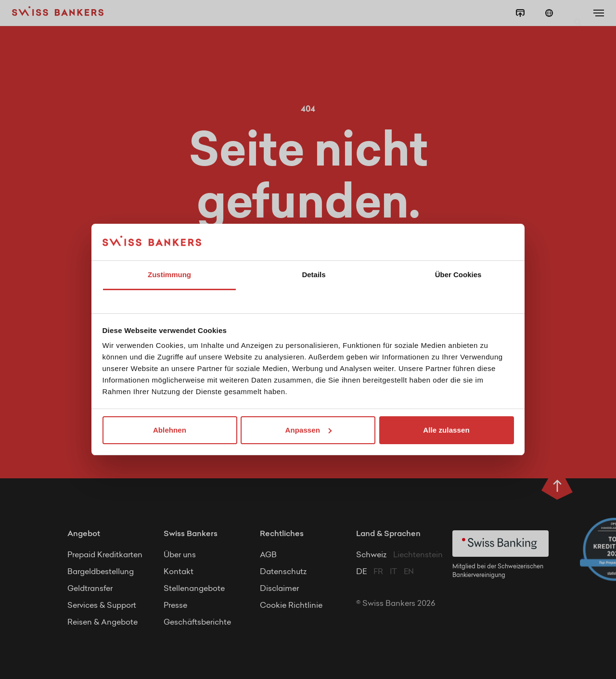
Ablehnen (170, 430)
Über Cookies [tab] (458, 275)
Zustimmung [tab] (169, 275)
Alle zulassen (446, 430)
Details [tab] (314, 275)
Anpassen (309, 430)
